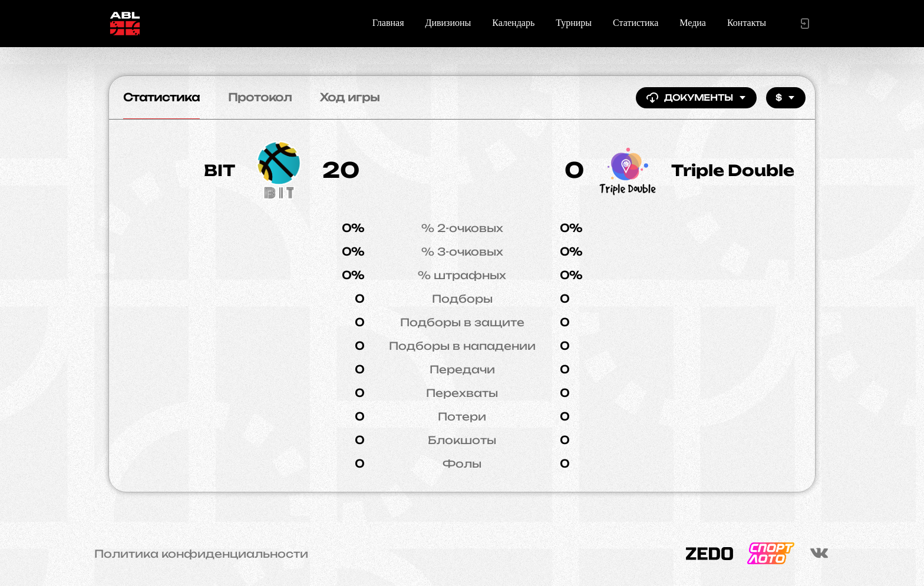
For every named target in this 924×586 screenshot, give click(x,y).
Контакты (747, 23)
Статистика (636, 23)
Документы (696, 98)
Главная (388, 23)
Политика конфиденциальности (201, 554)
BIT (220, 170)
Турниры (574, 23)
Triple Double (733, 170)
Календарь (513, 23)
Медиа (693, 23)
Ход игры (350, 97)
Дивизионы (448, 23)
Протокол (260, 97)
